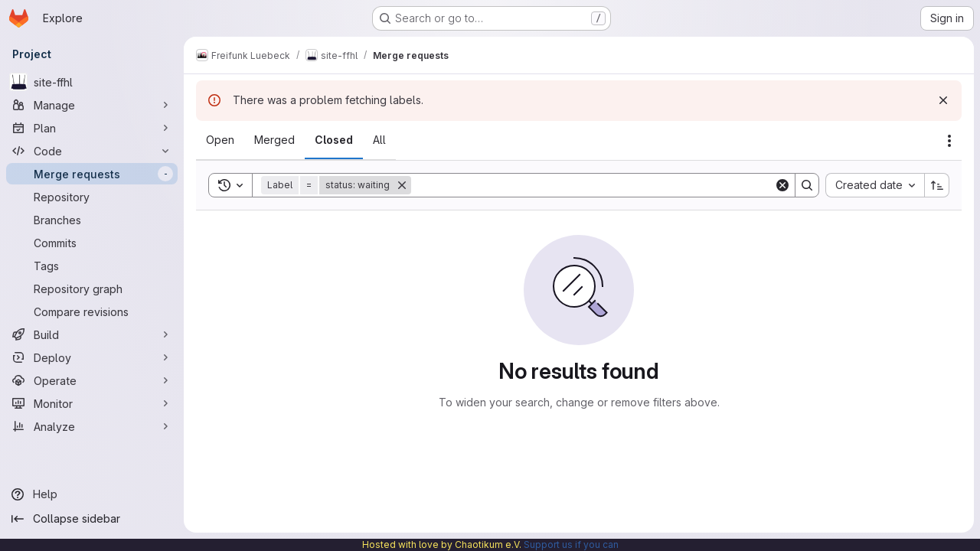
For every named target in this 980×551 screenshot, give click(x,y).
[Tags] (92, 266)
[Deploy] (92, 357)
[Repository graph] (92, 289)
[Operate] (92, 380)
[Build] (92, 334)
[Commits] (92, 243)
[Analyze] (92, 426)
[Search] (593, 185)
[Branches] (92, 220)
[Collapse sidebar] (92, 519)
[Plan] (92, 128)
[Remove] (402, 185)
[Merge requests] (92, 174)
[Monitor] (92, 403)
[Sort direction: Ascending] (937, 185)
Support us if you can (571, 544)
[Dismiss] (943, 100)
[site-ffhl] (92, 82)
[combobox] (875, 185)
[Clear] (782, 185)
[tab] (220, 140)
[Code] (92, 151)
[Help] (92, 494)
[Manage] (92, 105)
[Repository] (92, 197)
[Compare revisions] (92, 311)
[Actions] (949, 141)
